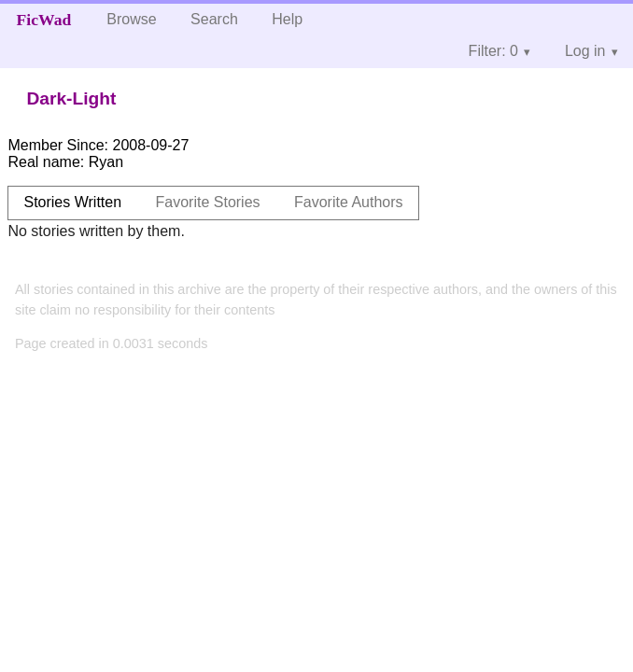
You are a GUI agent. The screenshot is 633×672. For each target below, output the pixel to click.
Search (214, 19)
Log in (585, 51)
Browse (131, 19)
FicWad (44, 20)
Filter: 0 (493, 51)
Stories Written (72, 202)
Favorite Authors (349, 202)
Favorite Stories (208, 202)
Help (287, 19)
